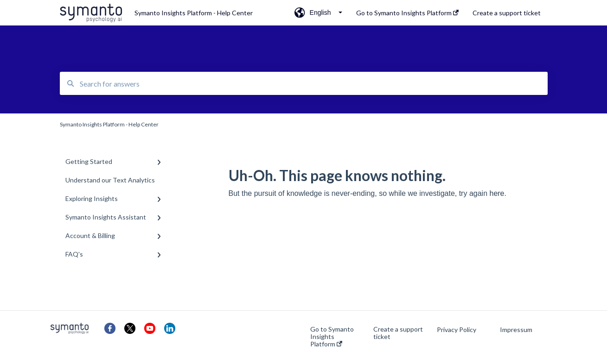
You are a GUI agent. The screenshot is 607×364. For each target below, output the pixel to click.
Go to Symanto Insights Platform (332, 337)
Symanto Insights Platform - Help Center (194, 13)
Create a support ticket (398, 333)
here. (498, 193)
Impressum (516, 330)
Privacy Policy (457, 330)
